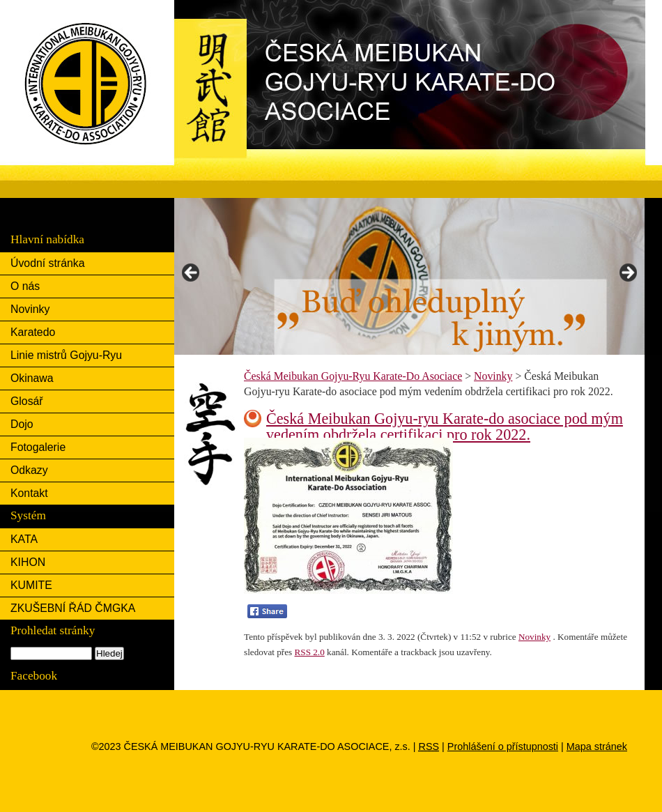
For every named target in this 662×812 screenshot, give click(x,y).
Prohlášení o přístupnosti (503, 746)
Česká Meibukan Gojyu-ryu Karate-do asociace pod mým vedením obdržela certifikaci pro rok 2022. (445, 426)
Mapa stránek (597, 746)
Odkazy (29, 470)
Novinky (30, 309)
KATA (24, 539)
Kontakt (29, 493)
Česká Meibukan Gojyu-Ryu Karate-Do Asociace (229, 11)
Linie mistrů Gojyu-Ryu (66, 355)
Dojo (22, 424)
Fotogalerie (38, 447)
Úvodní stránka (47, 263)
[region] (409, 276)
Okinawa (32, 378)
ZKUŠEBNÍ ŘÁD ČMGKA (73, 608)
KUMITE (31, 585)
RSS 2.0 (310, 652)
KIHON (28, 562)
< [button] (192, 273)
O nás (25, 286)
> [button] (627, 273)
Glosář (27, 401)
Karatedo (33, 332)
